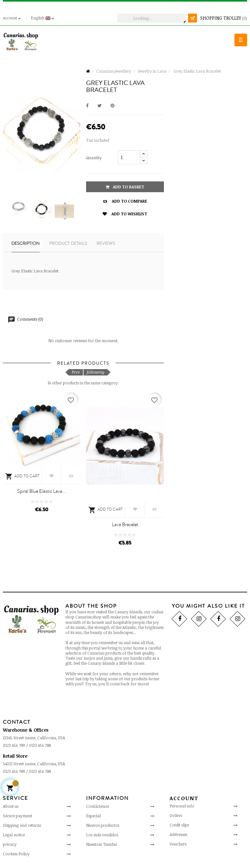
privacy (10, 844)
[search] (152, 18)
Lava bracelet (125, 525)
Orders (176, 815)
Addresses (178, 834)
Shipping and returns (22, 825)
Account (184, 798)
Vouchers (178, 844)
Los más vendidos (102, 835)
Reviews (106, 244)
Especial (93, 816)
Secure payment (17, 816)
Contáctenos (98, 806)
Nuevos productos (103, 825)
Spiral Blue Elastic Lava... (42, 491)
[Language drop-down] (43, 18)
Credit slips (179, 825)
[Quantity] (129, 157)
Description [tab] (26, 244)
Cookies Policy (16, 854)
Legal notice (14, 835)
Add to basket (125, 187)
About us (11, 806)
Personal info (182, 806)
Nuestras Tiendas (101, 844)
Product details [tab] (68, 244)
